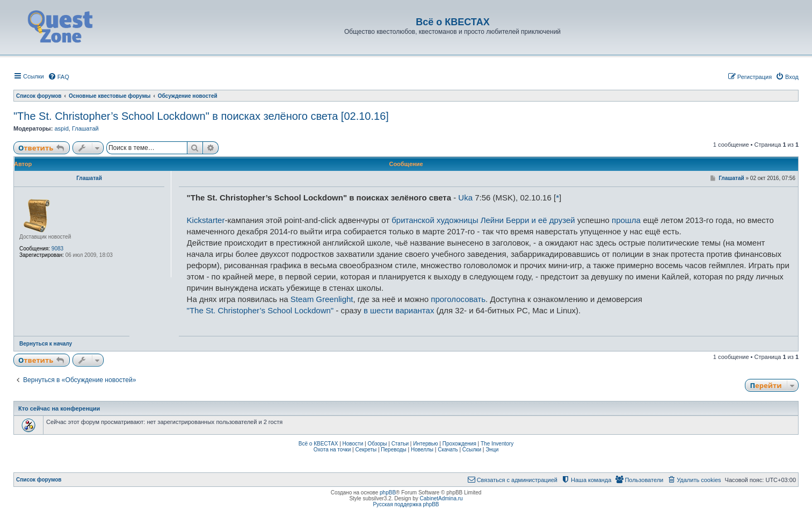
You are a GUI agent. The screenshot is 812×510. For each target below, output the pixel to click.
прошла (626, 220)
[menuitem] (59, 77)
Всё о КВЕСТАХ (318, 444)
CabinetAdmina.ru (441, 498)
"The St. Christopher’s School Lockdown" (260, 310)
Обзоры (377, 444)
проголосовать (458, 299)
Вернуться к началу (46, 344)
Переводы (393, 450)
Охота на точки (332, 450)
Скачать (448, 450)
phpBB (388, 493)
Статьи (400, 444)
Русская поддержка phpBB (406, 504)
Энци (492, 450)
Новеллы (422, 450)
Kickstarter (206, 220)
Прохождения (459, 444)
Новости (353, 444)
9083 (57, 249)
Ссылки (472, 450)
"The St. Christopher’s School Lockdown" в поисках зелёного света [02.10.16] (201, 116)
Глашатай (85, 128)
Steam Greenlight (322, 299)
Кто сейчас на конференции (59, 408)
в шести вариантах (399, 310)
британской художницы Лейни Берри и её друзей (483, 220)
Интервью (425, 444)
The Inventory (497, 444)
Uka (465, 197)
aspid (61, 128)
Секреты (366, 450)
